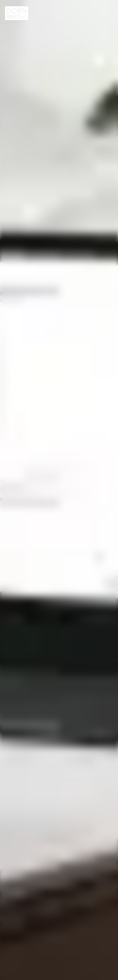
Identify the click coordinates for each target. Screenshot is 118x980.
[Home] (17, 13)
